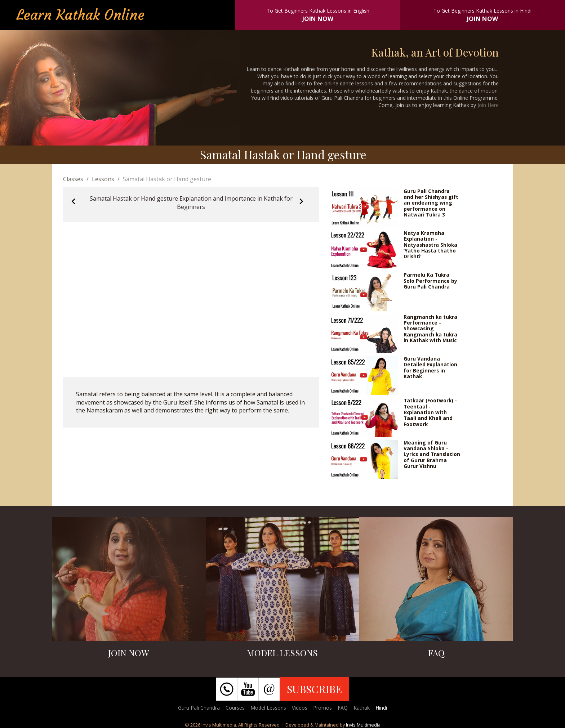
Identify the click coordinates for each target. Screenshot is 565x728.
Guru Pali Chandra (199, 708)
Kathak (362, 708)
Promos (322, 708)
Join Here (488, 105)
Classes (73, 179)
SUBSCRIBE (314, 689)
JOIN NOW (318, 19)
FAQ (343, 708)
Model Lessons (268, 708)
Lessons (103, 179)
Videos (300, 708)
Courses (235, 708)
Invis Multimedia (363, 725)
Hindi (381, 708)
